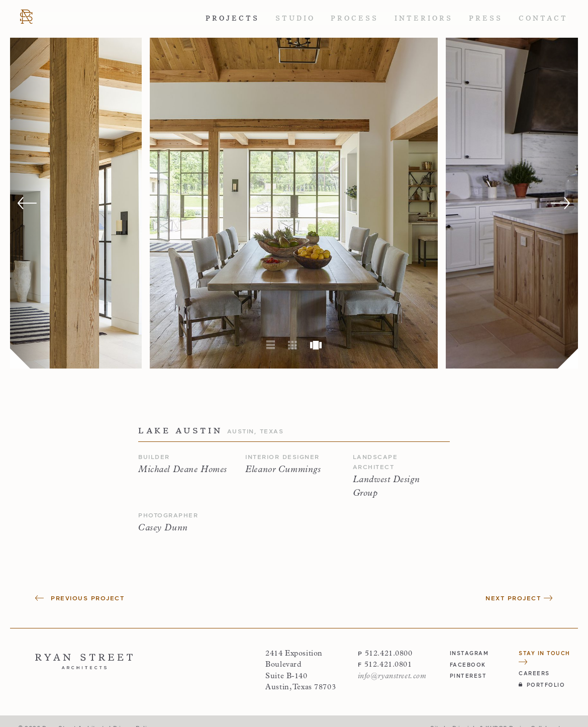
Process (355, 18)
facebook (468, 664)
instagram (469, 653)
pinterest (468, 675)
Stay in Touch (545, 657)
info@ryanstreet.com (392, 676)
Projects (232, 18)
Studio (295, 18)
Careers (534, 673)
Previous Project (80, 598)
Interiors (424, 18)
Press (486, 18)
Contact (543, 18)
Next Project (519, 598)
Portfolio (542, 685)
